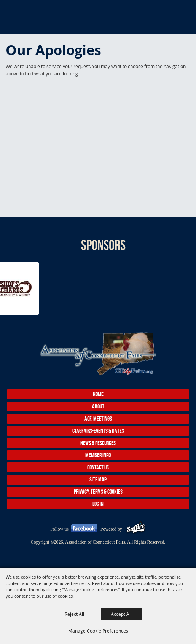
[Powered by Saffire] (136, 529)
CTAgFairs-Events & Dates (98, 431)
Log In (98, 504)
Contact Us (98, 467)
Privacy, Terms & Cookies (98, 492)
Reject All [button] (74, 614)
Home (98, 394)
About (98, 406)
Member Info (98, 455)
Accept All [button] (121, 614)
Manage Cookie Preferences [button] (98, 631)
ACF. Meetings (98, 418)
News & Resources (98, 443)
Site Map (98, 479)
